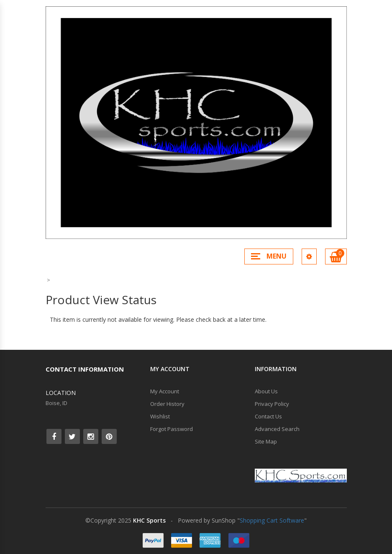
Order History (167, 404)
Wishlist (160, 416)
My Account (165, 391)
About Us (266, 391)
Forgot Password (172, 429)
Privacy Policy (272, 404)
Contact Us (268, 416)
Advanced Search (277, 429)
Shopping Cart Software (272, 520)
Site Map (266, 441)
